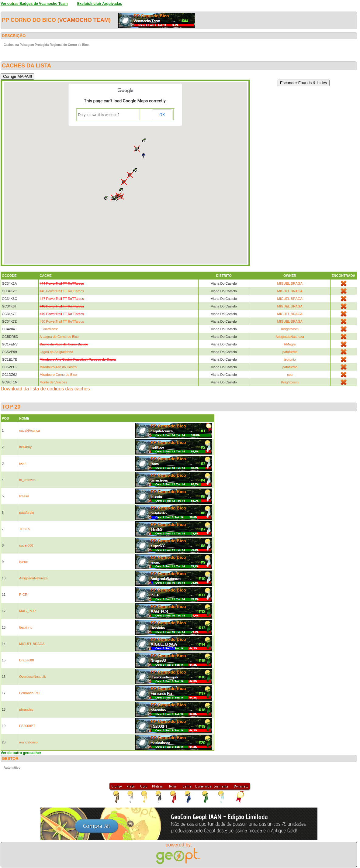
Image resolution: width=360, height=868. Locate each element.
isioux (23, 562)
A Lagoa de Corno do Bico (59, 337)
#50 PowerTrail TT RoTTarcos (62, 321)
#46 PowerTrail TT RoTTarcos (62, 291)
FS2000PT (27, 726)
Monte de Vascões (53, 382)
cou (290, 375)
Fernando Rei (29, 693)
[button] (116, 199)
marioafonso (28, 742)
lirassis (24, 496)
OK (162, 115)
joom (23, 463)
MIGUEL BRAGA (290, 283)
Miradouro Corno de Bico (58, 375)
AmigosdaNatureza (290, 337)
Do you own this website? (99, 115)
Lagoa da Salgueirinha (56, 352)
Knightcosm (290, 329)
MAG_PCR (27, 611)
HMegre (290, 344)
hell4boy (25, 447)
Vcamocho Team (84, 20)
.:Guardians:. (49, 329)
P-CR (23, 595)
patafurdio (290, 352)
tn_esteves (27, 480)
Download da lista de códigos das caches (45, 389)
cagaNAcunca (30, 431)
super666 (26, 545)
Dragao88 (26, 660)
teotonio (290, 359)
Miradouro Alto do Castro (58, 367)
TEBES (25, 529)
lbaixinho (26, 627)
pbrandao (26, 709)
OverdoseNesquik (32, 677)
